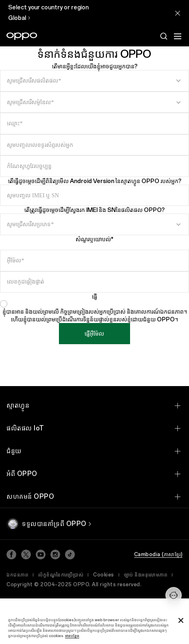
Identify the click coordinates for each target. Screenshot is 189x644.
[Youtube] (41, 554)
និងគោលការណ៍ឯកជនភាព (155, 312)
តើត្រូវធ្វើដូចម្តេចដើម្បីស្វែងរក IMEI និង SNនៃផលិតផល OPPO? (94, 210)
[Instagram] (55, 554)
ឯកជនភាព (17, 575)
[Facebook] (11, 554)
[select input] (94, 81)
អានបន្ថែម (72, 636)
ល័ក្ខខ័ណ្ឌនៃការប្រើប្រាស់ (61, 575)
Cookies (104, 575)
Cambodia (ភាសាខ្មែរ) (159, 554)
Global (17, 18)
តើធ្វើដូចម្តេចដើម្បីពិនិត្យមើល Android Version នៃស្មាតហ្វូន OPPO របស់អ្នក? (95, 181)
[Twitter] (26, 554)
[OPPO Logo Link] (22, 36)
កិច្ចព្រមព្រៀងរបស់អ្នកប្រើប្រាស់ (93, 312)
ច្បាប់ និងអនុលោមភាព (146, 575)
